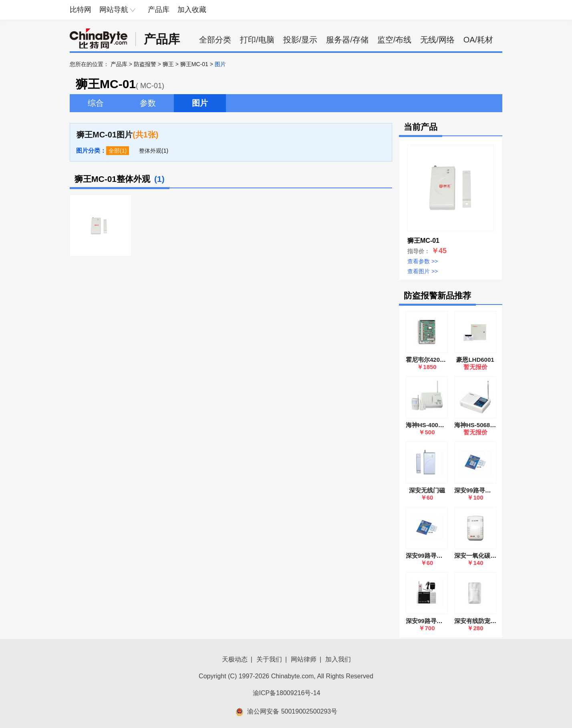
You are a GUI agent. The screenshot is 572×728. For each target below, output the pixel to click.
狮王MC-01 (194, 64)
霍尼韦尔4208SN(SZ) (434, 360)
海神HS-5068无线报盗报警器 (493, 425)
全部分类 (215, 40)
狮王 (168, 64)
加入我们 (338, 659)
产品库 (159, 10)
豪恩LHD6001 (475, 360)
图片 (200, 103)
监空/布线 (395, 40)
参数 (148, 103)
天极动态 (235, 659)
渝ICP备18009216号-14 (287, 693)
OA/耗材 (478, 40)
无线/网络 (437, 40)
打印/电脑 (257, 40)
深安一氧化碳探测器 (481, 556)
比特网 (81, 10)
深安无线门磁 (427, 490)
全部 (114, 151)
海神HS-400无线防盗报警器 (443, 425)
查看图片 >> (423, 271)
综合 (96, 103)
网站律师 (304, 659)
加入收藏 (192, 10)
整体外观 (150, 151)
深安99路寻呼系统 (430, 621)
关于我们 (269, 659)
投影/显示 (300, 40)
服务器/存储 (347, 40)
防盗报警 (145, 64)
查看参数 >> (423, 261)
